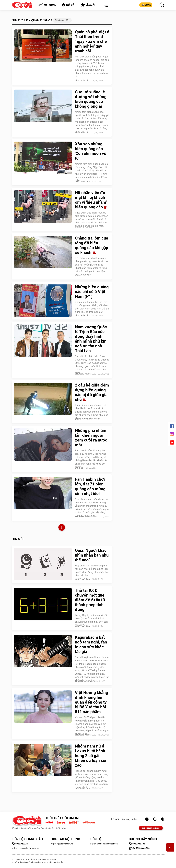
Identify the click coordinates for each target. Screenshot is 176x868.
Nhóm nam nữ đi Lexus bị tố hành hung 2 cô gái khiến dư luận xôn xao (91, 756)
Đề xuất (88, 5)
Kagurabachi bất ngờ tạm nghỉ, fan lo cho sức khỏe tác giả (91, 644)
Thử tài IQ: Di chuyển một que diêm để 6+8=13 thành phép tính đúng (90, 600)
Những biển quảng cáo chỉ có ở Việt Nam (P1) (92, 292)
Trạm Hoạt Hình (84, 681)
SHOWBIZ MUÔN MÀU (86, 374)
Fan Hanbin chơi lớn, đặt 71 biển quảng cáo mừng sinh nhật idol (90, 486)
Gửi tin (146, 5)
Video (78, 227)
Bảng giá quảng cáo (151, 828)
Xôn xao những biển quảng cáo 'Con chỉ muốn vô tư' (91, 151)
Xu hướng (47, 5)
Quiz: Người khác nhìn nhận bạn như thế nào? (92, 555)
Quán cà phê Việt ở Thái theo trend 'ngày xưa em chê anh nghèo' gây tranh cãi (92, 41)
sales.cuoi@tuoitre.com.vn (25, 848)
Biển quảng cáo (62, 20)
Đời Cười (80, 468)
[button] (106, 5)
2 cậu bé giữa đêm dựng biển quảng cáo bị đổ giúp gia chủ (92, 392)
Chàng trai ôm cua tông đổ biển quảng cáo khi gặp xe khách (92, 245)
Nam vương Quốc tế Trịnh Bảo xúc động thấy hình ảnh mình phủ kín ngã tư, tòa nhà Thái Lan (91, 339)
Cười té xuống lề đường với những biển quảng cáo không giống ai (91, 99)
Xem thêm (62, 528)
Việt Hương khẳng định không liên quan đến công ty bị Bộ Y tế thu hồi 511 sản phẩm (91, 702)
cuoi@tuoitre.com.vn (62, 844)
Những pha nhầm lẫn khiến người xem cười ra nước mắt (91, 438)
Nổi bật (69, 5)
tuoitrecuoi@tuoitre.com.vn (104, 844)
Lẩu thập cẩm (83, 81)
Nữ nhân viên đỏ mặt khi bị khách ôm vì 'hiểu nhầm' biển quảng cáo (91, 200)
